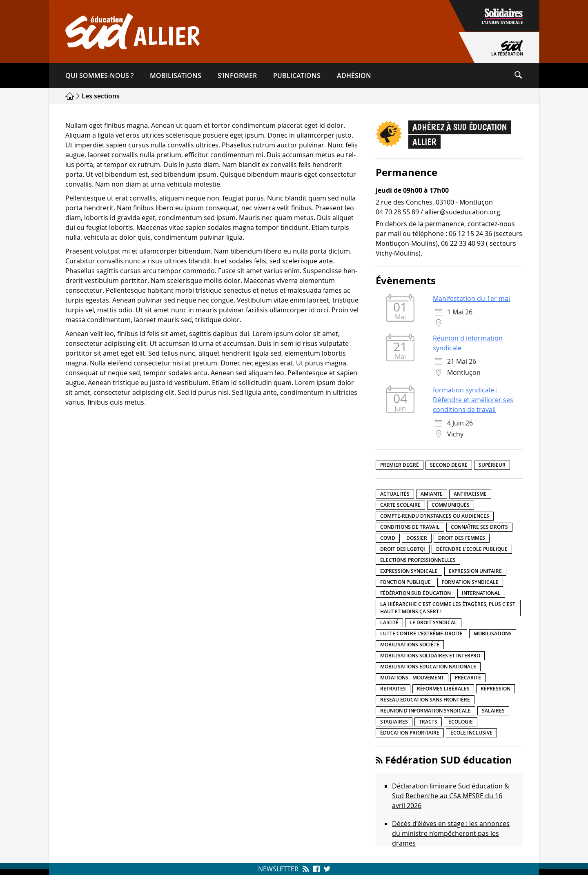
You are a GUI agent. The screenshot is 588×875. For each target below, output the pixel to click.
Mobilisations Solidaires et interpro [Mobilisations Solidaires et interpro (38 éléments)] (430, 656)
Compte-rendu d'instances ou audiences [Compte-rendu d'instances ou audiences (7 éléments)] (435, 516)
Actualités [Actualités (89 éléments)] (395, 494)
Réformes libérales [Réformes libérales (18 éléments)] (443, 689)
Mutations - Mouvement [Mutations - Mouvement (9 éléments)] (412, 678)
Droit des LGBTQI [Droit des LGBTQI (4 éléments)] (403, 549)
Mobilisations (176, 76)
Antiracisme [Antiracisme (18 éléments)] (470, 494)
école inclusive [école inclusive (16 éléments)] (471, 733)
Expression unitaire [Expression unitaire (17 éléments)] (475, 571)
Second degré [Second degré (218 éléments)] (449, 465)
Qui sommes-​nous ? (99, 76)
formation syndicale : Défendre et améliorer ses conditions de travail (473, 400)
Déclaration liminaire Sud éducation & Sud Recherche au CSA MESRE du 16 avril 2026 (451, 796)
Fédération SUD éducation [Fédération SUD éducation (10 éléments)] (415, 593)
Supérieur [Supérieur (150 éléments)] (492, 465)
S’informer (237, 76)
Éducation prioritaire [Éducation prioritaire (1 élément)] (410, 733)
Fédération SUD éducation (449, 760)
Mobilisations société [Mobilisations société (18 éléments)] (410, 645)
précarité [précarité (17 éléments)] (468, 678)
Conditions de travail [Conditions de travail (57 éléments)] (410, 527)
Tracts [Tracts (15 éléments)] (428, 722)
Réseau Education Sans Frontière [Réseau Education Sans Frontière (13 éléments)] (425, 700)
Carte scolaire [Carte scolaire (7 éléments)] (400, 505)
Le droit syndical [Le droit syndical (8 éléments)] (433, 622)
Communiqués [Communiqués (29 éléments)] (451, 505)
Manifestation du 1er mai (471, 298)
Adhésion (354, 76)
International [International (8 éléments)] (481, 593)
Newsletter (278, 869)
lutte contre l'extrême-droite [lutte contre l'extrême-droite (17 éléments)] (421, 633)
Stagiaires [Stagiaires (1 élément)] (394, 722)
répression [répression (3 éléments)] (496, 689)
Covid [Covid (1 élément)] (388, 538)
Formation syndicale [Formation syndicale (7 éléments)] (470, 582)
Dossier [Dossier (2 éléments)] (417, 538)
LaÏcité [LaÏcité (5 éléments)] (389, 622)
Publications (297, 76)
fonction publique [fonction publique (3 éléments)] (405, 582)
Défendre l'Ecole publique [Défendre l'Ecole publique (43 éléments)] (472, 549)
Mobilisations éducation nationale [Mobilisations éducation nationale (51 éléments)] (428, 667)
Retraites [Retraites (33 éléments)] (393, 689)
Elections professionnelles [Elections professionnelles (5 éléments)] (418, 560)
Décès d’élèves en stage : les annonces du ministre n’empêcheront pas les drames (451, 833)
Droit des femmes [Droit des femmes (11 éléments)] (462, 538)
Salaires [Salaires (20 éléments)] (493, 711)
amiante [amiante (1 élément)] (432, 494)
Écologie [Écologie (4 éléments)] (461, 722)
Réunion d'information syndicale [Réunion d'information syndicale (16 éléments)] (425, 711)
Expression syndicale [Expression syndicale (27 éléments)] (409, 571)
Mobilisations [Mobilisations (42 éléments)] (493, 633)
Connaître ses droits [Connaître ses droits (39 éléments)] (479, 527)
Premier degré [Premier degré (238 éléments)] (400, 465)
